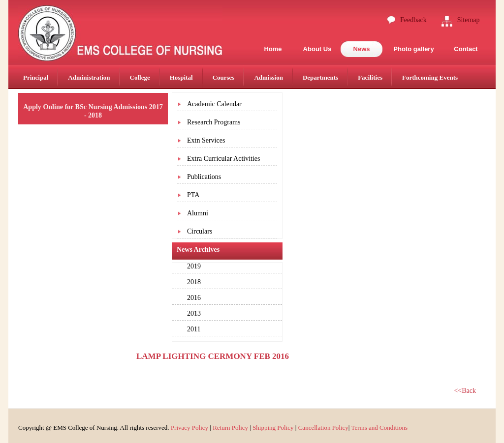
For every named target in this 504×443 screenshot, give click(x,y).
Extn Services (206, 140)
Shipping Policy (273, 428)
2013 (194, 313)
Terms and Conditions (379, 428)
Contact (466, 49)
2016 (194, 298)
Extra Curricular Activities (224, 159)
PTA (193, 195)
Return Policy (230, 428)
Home (273, 49)
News (362, 49)
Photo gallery (413, 49)
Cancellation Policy (323, 428)
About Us (317, 49)
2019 (194, 266)
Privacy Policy (189, 428)
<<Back (465, 391)
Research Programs (214, 122)
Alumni (198, 213)
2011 (194, 329)
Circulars (200, 231)
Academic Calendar (214, 104)
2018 (194, 282)
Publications (204, 177)
